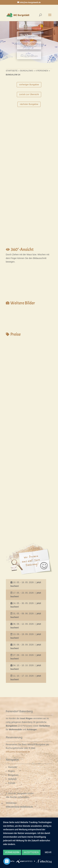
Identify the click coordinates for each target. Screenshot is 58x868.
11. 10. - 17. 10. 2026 (23, 676)
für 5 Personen (29, 45)
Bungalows (27, 71)
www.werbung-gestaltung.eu (19, 806)
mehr (48, 852)
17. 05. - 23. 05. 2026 (23, 593)
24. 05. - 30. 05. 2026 (23, 603)
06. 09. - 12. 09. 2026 (23, 624)
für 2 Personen (29, 25)
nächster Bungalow (29, 104)
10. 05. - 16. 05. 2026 (23, 582)
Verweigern (12, 852)
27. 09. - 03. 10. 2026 (23, 655)
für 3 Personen (29, 35)
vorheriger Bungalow (29, 85)
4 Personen (42, 71)
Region (11, 771)
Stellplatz (12, 779)
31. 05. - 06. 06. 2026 (23, 613)
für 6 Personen (29, 55)
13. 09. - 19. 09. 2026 (23, 634)
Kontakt (12, 783)
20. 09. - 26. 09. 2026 (23, 645)
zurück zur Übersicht (29, 94)
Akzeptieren (31, 852)
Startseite (12, 71)
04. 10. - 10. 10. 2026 (23, 665)
